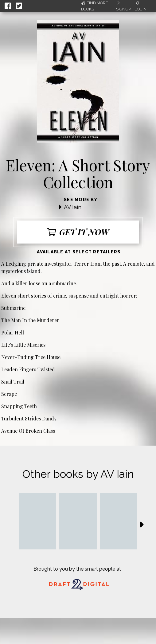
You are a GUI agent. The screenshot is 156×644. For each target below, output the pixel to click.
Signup (123, 6)
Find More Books (95, 6)
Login (140, 6)
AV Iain (73, 207)
